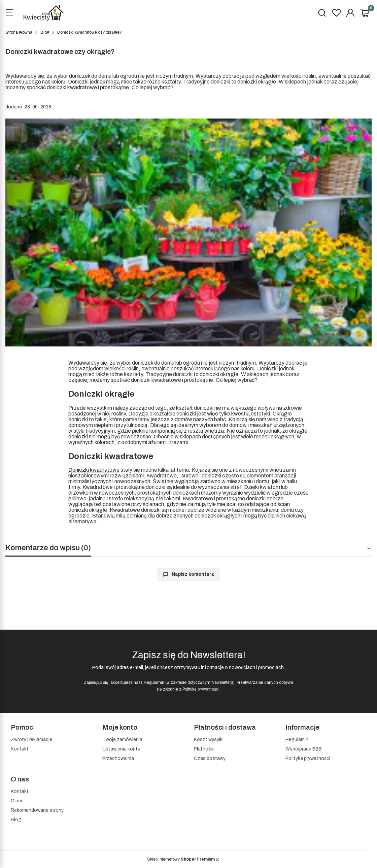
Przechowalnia (118, 758)
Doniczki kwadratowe (94, 470)
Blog (45, 32)
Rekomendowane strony (37, 810)
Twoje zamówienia (122, 740)
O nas (17, 801)
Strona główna (19, 32)
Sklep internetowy (181, 859)
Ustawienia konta (121, 749)
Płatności (204, 749)
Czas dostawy (210, 758)
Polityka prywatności (308, 758)
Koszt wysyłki (209, 740)
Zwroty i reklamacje (31, 740)
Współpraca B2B (304, 749)
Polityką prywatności (201, 689)
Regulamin (154, 682)
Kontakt (20, 749)
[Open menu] (9, 13)
